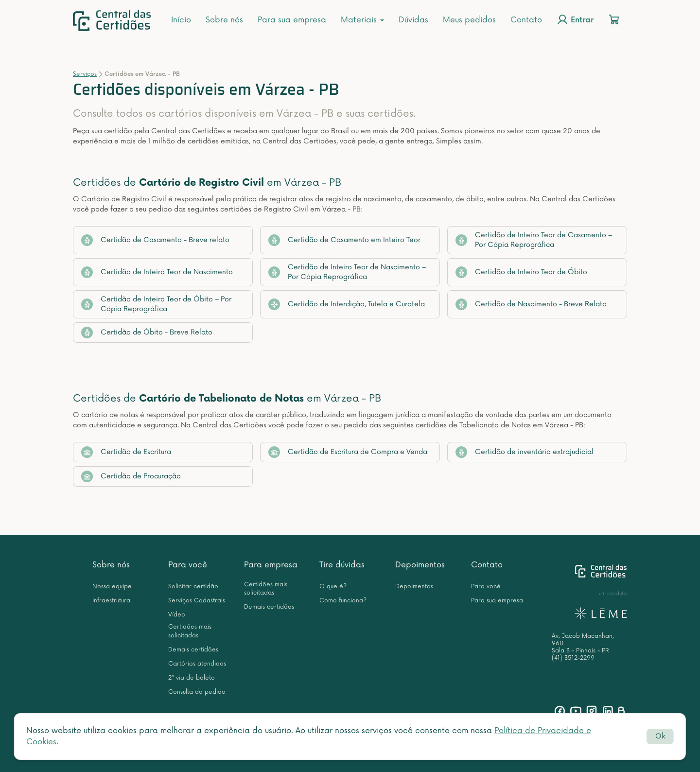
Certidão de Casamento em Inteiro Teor (344, 240)
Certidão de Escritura (126, 452)
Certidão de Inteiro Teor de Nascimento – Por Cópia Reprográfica (347, 272)
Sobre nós (224, 20)
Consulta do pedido (197, 692)
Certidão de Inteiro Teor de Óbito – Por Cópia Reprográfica (156, 304)
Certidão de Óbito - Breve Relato (147, 333)
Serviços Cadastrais (197, 601)
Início (181, 20)
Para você (188, 565)
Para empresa (271, 565)
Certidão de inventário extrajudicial (525, 452)
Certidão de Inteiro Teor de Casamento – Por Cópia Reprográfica (534, 240)
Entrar (575, 19)
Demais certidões (193, 650)
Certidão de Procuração (131, 476)
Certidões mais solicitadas (190, 631)
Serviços (85, 74)
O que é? (333, 587)
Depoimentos (420, 565)
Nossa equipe (112, 587)
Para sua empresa (292, 20)
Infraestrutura (111, 601)
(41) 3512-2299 (573, 658)
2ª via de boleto (192, 678)
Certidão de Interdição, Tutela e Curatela (347, 304)
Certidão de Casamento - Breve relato (155, 240)
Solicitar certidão (193, 587)
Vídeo (177, 615)
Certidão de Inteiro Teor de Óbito (521, 272)
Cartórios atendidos (197, 664)
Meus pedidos (469, 20)
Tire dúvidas (342, 565)
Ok (660, 736)
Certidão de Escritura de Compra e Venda (348, 452)
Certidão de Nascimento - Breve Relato (531, 304)
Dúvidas (413, 20)
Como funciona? (343, 601)
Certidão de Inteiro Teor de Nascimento (157, 272)
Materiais (362, 20)
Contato (526, 20)
